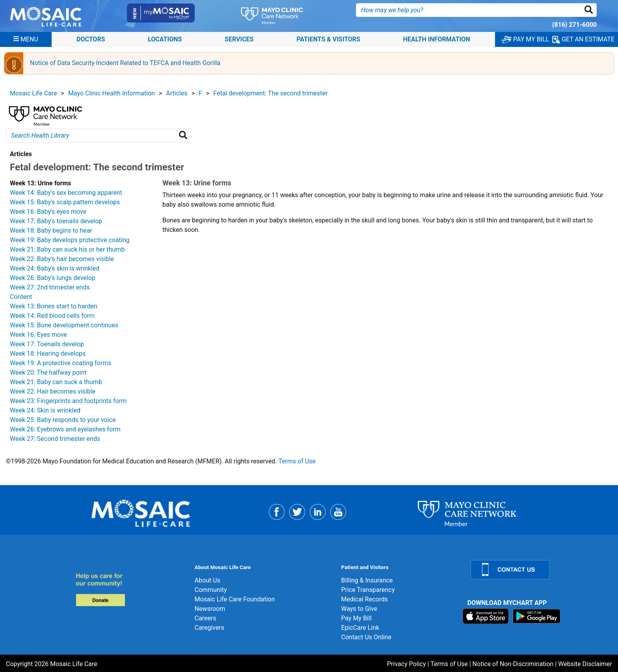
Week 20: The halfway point (48, 372)
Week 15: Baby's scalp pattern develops (65, 202)
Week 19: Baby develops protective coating (70, 240)
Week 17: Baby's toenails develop (56, 221)
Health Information (437, 39)
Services (239, 39)
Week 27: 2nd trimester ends (50, 287)
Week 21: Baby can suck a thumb (56, 382)
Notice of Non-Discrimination (513, 664)
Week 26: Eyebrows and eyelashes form (65, 429)
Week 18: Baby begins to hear (51, 231)
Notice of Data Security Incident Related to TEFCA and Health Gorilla (125, 63)
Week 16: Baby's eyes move (48, 212)
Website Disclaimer (585, 664)
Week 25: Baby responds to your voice (63, 420)
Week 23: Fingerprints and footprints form (68, 401)
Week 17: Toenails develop (47, 344)
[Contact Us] (540, 570)
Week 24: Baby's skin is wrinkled (55, 268)
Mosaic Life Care (34, 93)
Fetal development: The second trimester (270, 93)
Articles (177, 93)
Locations (165, 39)
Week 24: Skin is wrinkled (45, 410)
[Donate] (130, 589)
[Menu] (26, 39)
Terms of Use (297, 461)
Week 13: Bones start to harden (54, 306)
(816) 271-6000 (574, 25)
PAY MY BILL (525, 39)
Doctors (91, 39)
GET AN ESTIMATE (583, 39)
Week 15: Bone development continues (64, 325)
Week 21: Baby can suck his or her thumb (67, 249)
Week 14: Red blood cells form (52, 316)
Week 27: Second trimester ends (55, 439)
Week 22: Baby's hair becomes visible (62, 259)
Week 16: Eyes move (38, 335)
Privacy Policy (407, 664)
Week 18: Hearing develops (48, 354)
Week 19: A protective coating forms (60, 363)
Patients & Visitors (328, 39)
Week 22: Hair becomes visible (53, 391)
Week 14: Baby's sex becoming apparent (66, 193)
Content (21, 297)
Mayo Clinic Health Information (112, 93)
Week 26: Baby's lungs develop (53, 278)
